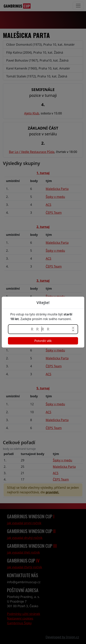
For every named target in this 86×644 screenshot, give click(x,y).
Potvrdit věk (43, 341)
